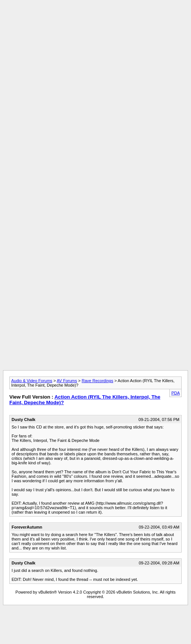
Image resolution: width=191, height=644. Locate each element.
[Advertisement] (94, 73)
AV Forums (67, 381)
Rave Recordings (98, 381)
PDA (175, 393)
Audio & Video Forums (32, 381)
